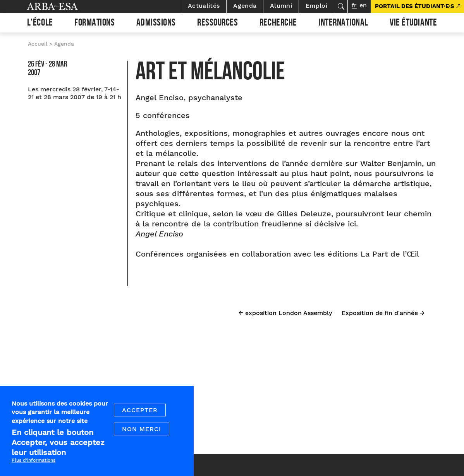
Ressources (217, 24)
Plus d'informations (34, 463)
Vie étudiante (413, 24)
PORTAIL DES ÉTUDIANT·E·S (415, 6)
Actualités (204, 6)
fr (354, 5)
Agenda (245, 6)
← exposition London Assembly (285, 313)
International (343, 24)
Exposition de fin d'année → (383, 313)
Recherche (278, 24)
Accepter (140, 413)
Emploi (316, 6)
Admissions (156, 24)
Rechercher (341, 6)
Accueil (38, 44)
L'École (40, 24)
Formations (95, 24)
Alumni (281, 6)
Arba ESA (65, 6)
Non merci (142, 432)
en (363, 5)
